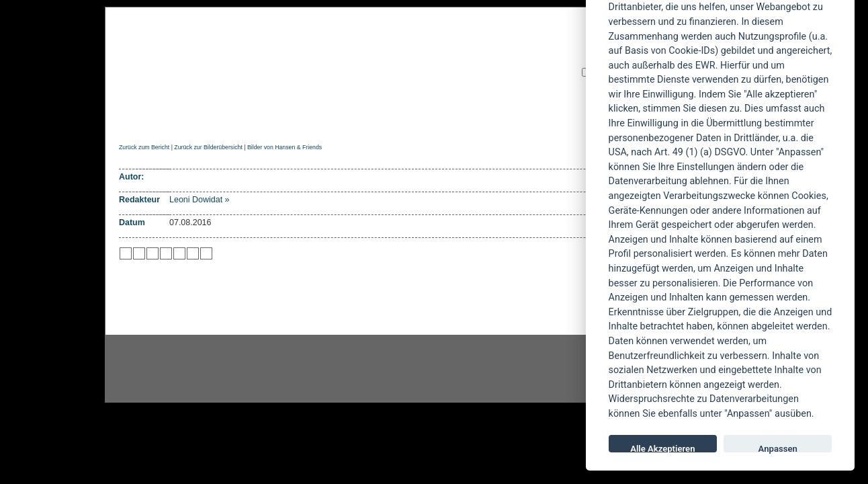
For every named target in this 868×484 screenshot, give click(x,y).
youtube (515, 369)
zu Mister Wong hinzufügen (139, 253)
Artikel (389, 119)
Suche (523, 119)
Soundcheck (458, 119)
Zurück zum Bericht (144, 147)
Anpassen (778, 448)
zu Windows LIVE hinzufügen (206, 253)
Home (131, 119)
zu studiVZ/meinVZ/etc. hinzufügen (179, 253)
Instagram (214, 369)
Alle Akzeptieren (662, 448)
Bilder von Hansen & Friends (285, 147)
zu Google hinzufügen (166, 253)
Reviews (226, 119)
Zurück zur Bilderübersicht (208, 147)
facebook (364, 369)
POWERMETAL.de (334, 58)
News (174, 119)
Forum (572, 119)
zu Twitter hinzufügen (126, 253)
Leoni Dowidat (196, 200)
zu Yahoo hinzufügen (193, 253)
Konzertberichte (309, 119)
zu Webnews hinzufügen (153, 253)
